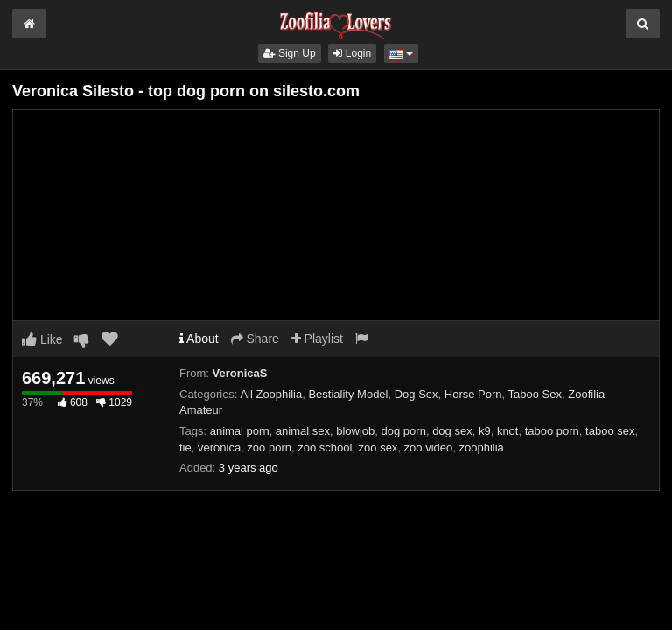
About (199, 339)
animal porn (240, 431)
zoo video (429, 448)
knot (508, 431)
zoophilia (482, 448)
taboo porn (552, 431)
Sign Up (290, 53)
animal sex (303, 431)
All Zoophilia (271, 394)
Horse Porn (473, 394)
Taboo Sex (535, 394)
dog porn (404, 431)
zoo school (325, 448)
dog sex (452, 431)
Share (255, 339)
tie (185, 448)
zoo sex (378, 448)
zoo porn (269, 448)
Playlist (317, 339)
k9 (485, 431)
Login (352, 53)
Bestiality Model (348, 394)
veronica (219, 448)
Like (42, 339)
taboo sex (610, 431)
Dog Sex (416, 394)
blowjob (355, 431)
